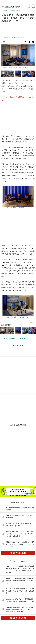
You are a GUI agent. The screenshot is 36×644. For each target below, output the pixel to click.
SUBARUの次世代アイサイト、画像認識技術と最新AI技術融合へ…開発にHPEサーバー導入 (20, 600)
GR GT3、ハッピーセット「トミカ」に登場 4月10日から (20, 517)
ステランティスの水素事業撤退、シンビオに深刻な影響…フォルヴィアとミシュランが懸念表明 (20, 591)
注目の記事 (22, 339)
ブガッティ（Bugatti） (9, 339)
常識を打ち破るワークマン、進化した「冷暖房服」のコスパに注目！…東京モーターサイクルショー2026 (20, 544)
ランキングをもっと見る (18, 553)
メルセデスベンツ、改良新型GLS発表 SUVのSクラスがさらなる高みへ (20, 525)
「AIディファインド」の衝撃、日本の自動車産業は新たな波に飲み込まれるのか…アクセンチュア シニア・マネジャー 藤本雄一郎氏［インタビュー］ (20, 569)
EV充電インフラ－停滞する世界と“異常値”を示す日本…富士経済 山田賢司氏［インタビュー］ (20, 581)
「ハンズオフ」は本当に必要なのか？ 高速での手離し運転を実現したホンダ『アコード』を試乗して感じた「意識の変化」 (20, 609)
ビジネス (9, 10)
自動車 (3, 10)
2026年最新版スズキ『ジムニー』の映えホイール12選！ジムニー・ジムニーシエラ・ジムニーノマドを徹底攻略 (20, 534)
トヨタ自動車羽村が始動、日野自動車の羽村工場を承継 (20, 508)
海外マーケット (16, 10)
